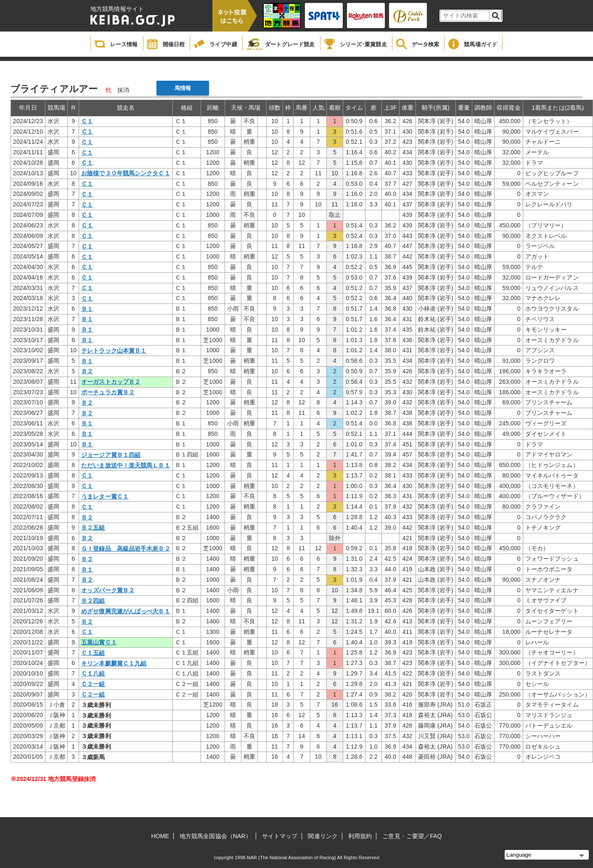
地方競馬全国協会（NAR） (216, 836)
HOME (160, 836)
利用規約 (360, 836)
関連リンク (323, 836)
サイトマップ (280, 836)
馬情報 (183, 88)
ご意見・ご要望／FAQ (412, 836)
